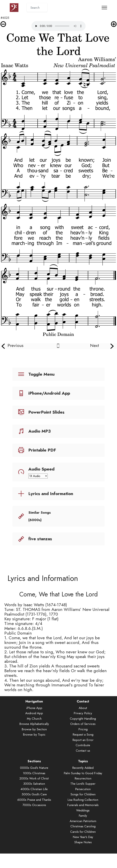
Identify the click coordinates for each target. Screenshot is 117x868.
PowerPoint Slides (46, 412)
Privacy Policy (83, 718)
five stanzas (40, 539)
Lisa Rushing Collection (83, 805)
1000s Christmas (34, 778)
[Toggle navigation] (104, 8)
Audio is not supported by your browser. (58, 26)
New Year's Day (83, 842)
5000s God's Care (34, 800)
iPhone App (34, 713)
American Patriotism (83, 826)
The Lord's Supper (83, 789)
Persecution (83, 794)
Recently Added (83, 773)
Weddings (83, 816)
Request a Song (83, 740)
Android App (34, 718)
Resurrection (83, 784)
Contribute (83, 750)
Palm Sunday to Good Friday (83, 778)
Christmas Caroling (83, 832)
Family (83, 821)
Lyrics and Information (51, 494)
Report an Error (83, 745)
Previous (16, 345)
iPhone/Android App (49, 393)
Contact (83, 707)
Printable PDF (42, 450)
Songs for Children (83, 800)
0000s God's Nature (34, 773)
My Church (34, 724)
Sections (34, 767)
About (83, 713)
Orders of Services (83, 729)
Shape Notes (83, 847)
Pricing (83, 734)
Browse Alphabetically (34, 729)
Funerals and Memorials (83, 810)
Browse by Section (34, 734)
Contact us (83, 756)
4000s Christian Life (34, 794)
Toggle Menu (41, 374)
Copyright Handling (83, 724)
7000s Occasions (34, 810)
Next (95, 345)
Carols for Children (83, 837)
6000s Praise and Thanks (34, 805)
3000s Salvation (34, 789)
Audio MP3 (40, 431)
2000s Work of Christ (34, 784)
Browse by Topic (34, 740)
